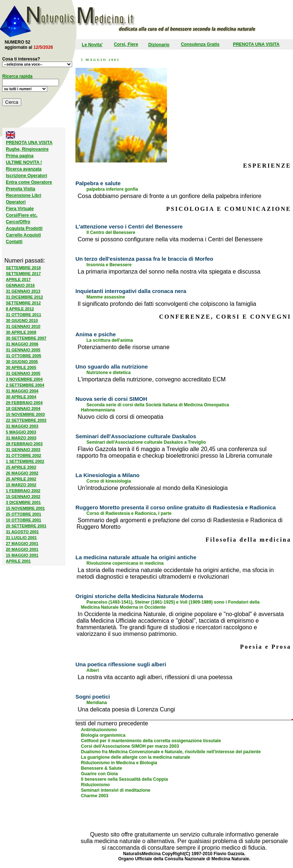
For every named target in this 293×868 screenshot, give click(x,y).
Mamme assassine (106, 297)
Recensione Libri (24, 195)
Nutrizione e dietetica (109, 373)
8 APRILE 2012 (20, 309)
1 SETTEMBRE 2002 (25, 461)
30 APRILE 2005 (21, 367)
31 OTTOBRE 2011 (23, 315)
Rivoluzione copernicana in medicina (125, 563)
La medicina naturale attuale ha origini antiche (136, 557)
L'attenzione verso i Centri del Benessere (129, 226)
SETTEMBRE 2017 (23, 274)
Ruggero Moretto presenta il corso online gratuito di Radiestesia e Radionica (176, 507)
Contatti (14, 242)
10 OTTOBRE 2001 (23, 520)
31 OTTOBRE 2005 (23, 356)
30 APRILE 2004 (21, 397)
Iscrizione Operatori (27, 176)
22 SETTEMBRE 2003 (26, 420)
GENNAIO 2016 (20, 285)
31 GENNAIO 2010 (23, 326)
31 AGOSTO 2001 (22, 532)
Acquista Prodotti (24, 228)
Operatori (16, 202)
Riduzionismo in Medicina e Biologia (119, 763)
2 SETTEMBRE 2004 (25, 385)
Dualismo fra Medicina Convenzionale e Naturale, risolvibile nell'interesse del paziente (171, 752)
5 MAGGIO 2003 (21, 432)
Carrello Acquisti (23, 235)
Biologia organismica (103, 735)
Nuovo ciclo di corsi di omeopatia (120, 417)
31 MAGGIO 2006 (22, 344)
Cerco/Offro (18, 222)
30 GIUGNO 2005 (22, 362)
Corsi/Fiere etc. (22, 215)
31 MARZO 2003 (21, 438)
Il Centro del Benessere (111, 232)
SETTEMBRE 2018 (23, 268)
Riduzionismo (95, 785)
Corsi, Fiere (126, 44)
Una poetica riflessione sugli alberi (121, 664)
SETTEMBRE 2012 (23, 303)
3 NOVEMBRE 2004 (24, 379)
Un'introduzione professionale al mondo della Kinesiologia (153, 488)
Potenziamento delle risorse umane (124, 347)
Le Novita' (92, 45)
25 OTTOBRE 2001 (23, 514)
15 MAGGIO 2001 (22, 555)
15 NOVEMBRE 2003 (25, 414)
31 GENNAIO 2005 (23, 350)
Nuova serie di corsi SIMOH (111, 399)
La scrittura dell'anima (110, 340)
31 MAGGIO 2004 (22, 391)
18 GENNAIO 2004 (23, 409)
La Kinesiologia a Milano (107, 475)
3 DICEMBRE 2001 (23, 502)
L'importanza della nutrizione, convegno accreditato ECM (152, 379)
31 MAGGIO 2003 (22, 426)
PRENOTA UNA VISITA (256, 44)
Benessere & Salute (101, 768)
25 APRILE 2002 (21, 467)
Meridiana (97, 703)
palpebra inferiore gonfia (112, 189)
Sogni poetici (93, 697)
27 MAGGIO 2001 (22, 543)
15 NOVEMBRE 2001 (25, 508)
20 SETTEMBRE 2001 (26, 526)
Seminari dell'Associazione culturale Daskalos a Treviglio (146, 442)
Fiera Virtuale (20, 209)
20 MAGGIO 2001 (22, 549)
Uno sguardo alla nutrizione (112, 367)
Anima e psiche (96, 334)
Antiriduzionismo (99, 730)
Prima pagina (20, 156)
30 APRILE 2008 (21, 332)
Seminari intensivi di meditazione (116, 790)
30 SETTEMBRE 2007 (26, 338)
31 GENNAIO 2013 (23, 291)
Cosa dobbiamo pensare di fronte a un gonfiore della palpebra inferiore (170, 196)
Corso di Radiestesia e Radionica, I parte (129, 513)
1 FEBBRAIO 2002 (23, 491)
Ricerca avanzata (24, 169)
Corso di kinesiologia (109, 481)
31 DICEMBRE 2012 (25, 297)
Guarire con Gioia (99, 774)
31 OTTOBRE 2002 (23, 455)
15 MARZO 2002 (21, 485)
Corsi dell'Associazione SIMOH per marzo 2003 (130, 746)
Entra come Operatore (29, 182)
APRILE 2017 (18, 279)
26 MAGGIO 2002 (22, 473)
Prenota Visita (21, 189)
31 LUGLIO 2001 (21, 538)
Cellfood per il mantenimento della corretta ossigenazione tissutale (151, 741)
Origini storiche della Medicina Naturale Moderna (139, 596)
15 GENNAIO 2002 (23, 497)
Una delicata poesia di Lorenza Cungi (126, 709)
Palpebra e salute (98, 183)
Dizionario (159, 45)
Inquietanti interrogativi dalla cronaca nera (131, 291)
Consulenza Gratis (200, 44)
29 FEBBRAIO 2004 (24, 403)
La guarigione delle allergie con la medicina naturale (136, 757)
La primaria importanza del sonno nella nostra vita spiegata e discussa (169, 272)
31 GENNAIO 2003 (23, 450)
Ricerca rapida (17, 76)
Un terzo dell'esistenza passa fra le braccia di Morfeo (144, 259)
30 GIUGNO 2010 (22, 321)
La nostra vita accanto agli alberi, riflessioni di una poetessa (155, 677)
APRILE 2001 (18, 561)
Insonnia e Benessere (109, 265)
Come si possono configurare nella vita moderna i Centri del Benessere (170, 239)
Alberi (93, 670)
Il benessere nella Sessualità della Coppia (124, 779)
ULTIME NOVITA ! (24, 162)
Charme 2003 (95, 796)
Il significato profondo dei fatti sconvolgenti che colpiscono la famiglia (167, 304)
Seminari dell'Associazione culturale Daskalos (136, 436)
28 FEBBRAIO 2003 (24, 444)
